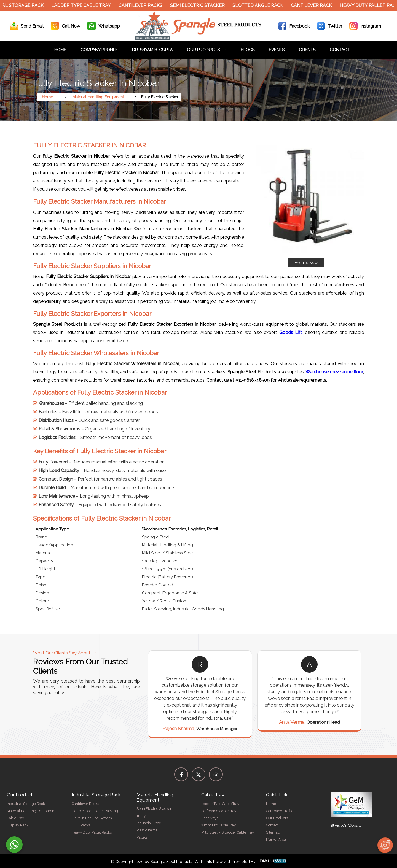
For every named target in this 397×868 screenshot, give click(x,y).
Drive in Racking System (92, 818)
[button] (306, 202)
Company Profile (99, 50)
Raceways (210, 818)
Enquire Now (306, 263)
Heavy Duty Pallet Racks (92, 832)
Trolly (141, 816)
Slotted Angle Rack (261, 5)
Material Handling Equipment (98, 97)
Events (277, 50)
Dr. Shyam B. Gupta (152, 50)
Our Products (207, 50)
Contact (340, 50)
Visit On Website (346, 825)
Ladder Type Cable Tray (84, 5)
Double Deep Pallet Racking (95, 811)
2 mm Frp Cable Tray (218, 825)
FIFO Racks (81, 825)
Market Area (276, 839)
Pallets (142, 837)
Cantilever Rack (315, 5)
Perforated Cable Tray (219, 811)
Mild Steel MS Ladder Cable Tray (228, 832)
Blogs (248, 50)
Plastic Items (147, 830)
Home (60, 50)
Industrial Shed (149, 823)
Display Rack (18, 825)
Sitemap (273, 832)
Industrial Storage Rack (26, 804)
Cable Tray (15, 818)
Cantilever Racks (144, 5)
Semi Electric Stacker (201, 5)
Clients (307, 50)
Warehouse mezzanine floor (334, 372)
